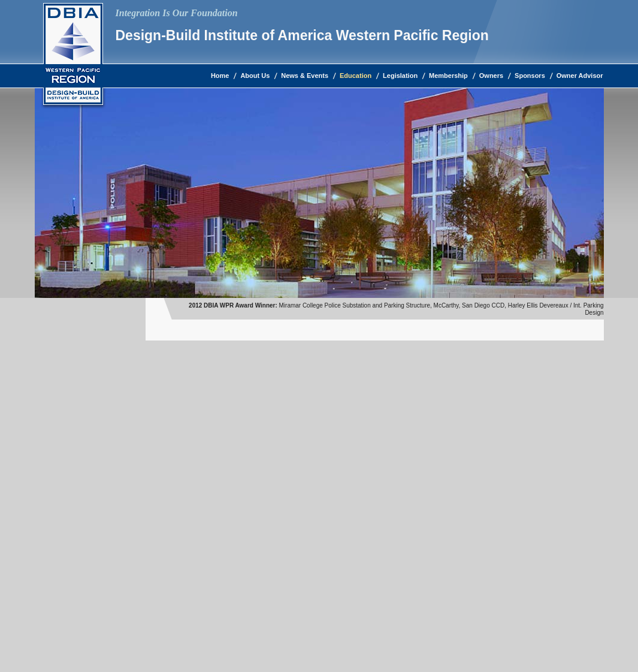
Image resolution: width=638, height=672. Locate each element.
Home (220, 76)
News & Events (305, 76)
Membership (448, 76)
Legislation (400, 76)
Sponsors (530, 76)
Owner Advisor (580, 76)
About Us (255, 76)
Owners (491, 76)
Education (356, 76)
